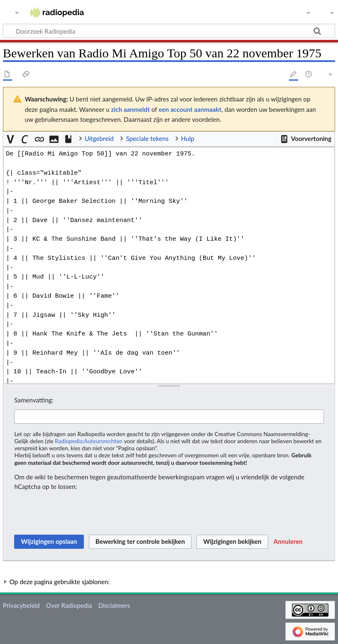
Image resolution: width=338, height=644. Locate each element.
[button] (306, 139)
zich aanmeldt (130, 109)
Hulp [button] (188, 138)
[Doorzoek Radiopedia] (169, 31)
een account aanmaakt (190, 109)
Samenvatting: (34, 400)
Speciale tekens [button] (147, 138)
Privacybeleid (21, 605)
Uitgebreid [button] (99, 138)
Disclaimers (114, 605)
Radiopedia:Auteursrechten (89, 441)
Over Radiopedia (69, 605)
